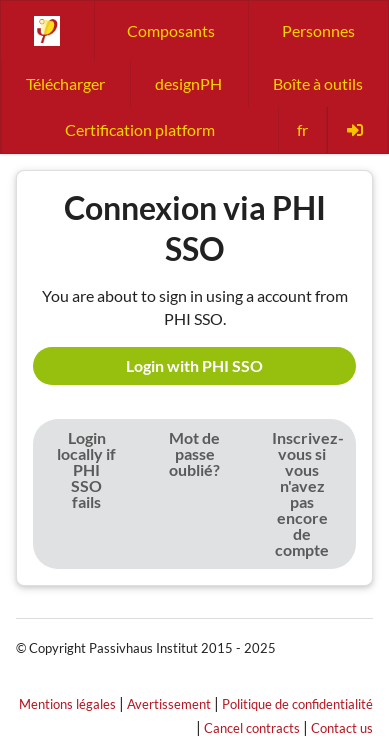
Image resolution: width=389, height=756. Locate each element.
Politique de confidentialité (297, 704)
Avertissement (169, 704)
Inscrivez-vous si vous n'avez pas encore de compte (308, 493)
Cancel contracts (252, 728)
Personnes (318, 30)
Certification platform (140, 129)
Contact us (342, 728)
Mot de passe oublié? (194, 453)
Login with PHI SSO (194, 365)
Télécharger (65, 83)
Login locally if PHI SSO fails (86, 469)
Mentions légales (67, 704)
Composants (171, 30)
